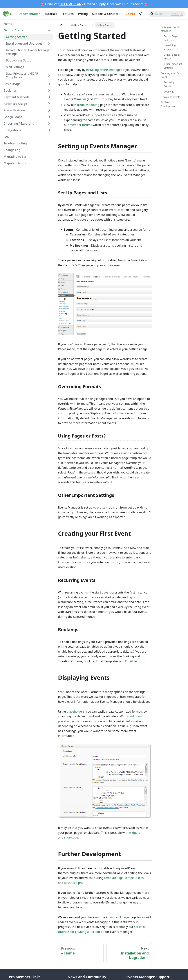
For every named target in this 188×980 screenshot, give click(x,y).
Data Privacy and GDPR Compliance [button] (22, 75)
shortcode (71, 837)
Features (68, 14)
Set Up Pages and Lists (171, 38)
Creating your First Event (171, 75)
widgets (134, 833)
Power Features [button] (15, 110)
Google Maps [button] (13, 117)
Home (8, 24)
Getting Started (17, 37)
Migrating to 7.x (15, 163)
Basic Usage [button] (12, 84)
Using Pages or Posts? (172, 57)
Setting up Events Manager (170, 29)
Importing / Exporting (19, 124)
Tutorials (51, 14)
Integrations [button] (12, 130)
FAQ (7, 137)
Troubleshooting (15, 143)
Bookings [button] (10, 90)
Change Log (12, 150)
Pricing (83, 14)
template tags (114, 878)
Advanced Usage (117, 917)
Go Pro (130, 14)
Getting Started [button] (15, 30)
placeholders (75, 712)
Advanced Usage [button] (15, 104)
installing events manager (104, 70)
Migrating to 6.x (15, 157)
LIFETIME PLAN (70, 4)
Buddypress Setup (19, 60)
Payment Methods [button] (17, 97)
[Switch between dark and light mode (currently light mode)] (140, 14)
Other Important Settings (173, 66)
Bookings (169, 92)
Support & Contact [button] (105, 14)
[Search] (167, 14)
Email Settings (135, 661)
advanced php (74, 883)
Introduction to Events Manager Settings (28, 52)
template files (134, 878)
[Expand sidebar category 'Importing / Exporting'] (49, 124)
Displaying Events (171, 97)
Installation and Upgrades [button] (24, 43)
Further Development (168, 104)
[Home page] (62, 25)
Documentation (29, 14)
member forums (81, 125)
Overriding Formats (170, 47)
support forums (102, 115)
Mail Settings (15, 67)
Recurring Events (169, 84)
